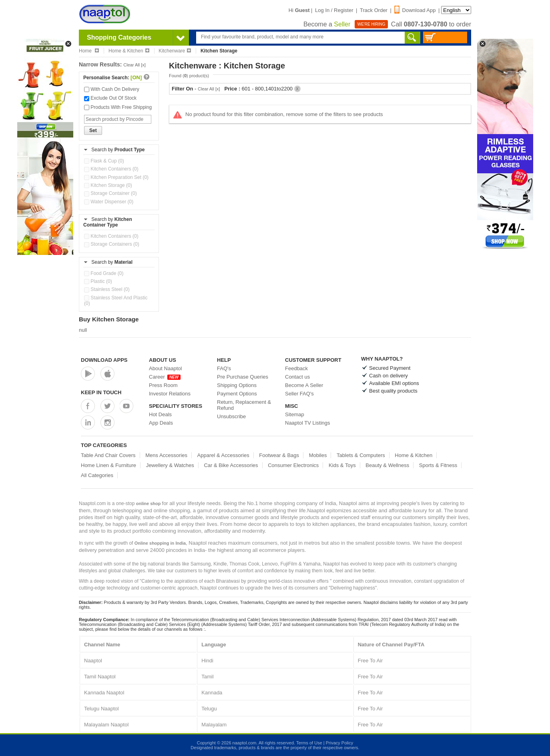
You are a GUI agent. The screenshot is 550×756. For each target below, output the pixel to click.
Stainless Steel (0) (107, 289)
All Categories (97, 475)
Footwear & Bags (279, 455)
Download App (415, 10)
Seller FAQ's (299, 394)
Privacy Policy (339, 743)
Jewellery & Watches (170, 465)
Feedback (296, 368)
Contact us (297, 377)
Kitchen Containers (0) (111, 169)
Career (165, 377)
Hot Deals (160, 414)
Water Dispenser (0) (109, 202)
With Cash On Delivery (112, 89)
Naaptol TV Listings (308, 423)
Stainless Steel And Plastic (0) (116, 301)
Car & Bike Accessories (231, 465)
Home (89, 51)
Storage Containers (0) (112, 244)
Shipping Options (237, 385)
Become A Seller (304, 385)
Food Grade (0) (104, 273)
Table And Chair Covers (108, 455)
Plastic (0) (98, 281)
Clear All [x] (134, 65)
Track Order (374, 10)
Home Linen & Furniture (108, 465)
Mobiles (318, 455)
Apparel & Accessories (223, 455)
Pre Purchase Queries (243, 377)
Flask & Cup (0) (104, 161)
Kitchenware (175, 51)
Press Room (163, 385)
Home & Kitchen (129, 51)
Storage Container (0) (110, 193)
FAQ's (224, 368)
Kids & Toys (342, 465)
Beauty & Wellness (387, 465)
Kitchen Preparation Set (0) (116, 177)
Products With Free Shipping (118, 107)
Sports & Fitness (438, 465)
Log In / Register (334, 10)
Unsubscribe (231, 416)
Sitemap (295, 414)
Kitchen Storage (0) (108, 185)
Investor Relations (170, 394)
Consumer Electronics (293, 465)
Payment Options (237, 394)
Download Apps (104, 360)
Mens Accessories (166, 455)
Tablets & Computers (361, 455)
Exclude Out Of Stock (110, 98)
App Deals (161, 423)
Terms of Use (309, 743)
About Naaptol (165, 368)
